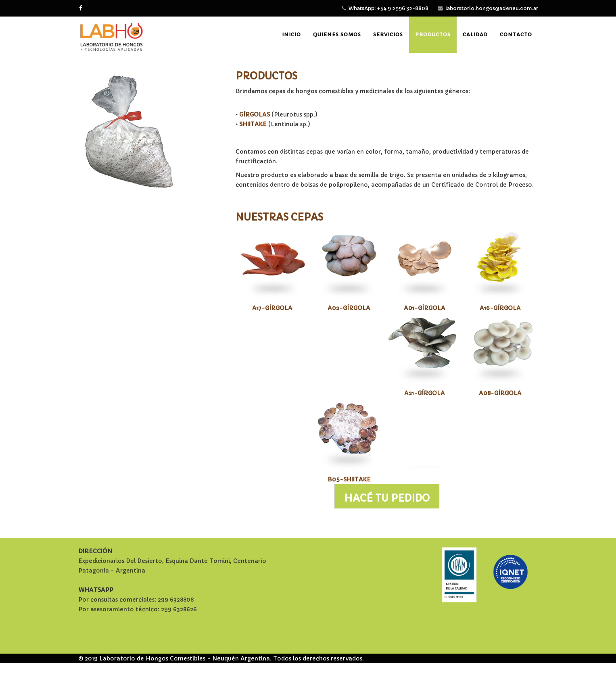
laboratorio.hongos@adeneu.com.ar (492, 8)
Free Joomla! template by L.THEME (308, 668)
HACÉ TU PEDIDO (387, 498)
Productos (433, 34)
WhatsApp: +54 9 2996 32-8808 (388, 8)
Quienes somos (337, 34)
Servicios (388, 34)
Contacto (516, 34)
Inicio (291, 34)
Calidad (475, 34)
